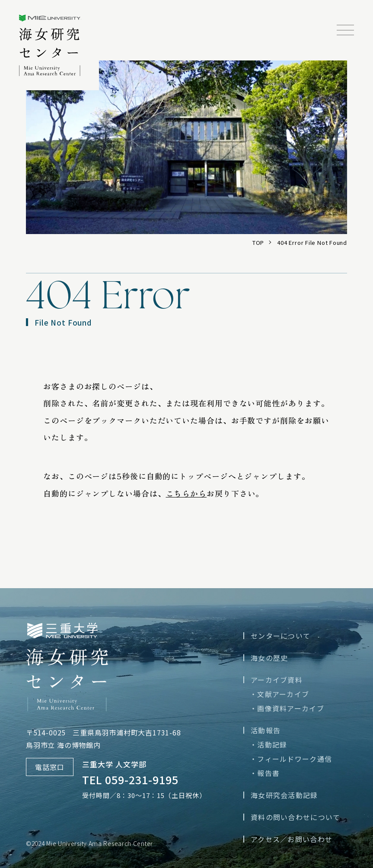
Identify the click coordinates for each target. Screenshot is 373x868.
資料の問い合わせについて (295, 817)
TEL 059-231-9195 (130, 779)
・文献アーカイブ (279, 694)
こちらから (186, 493)
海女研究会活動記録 (284, 795)
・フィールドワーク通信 (291, 759)
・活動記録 (268, 744)
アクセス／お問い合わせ (292, 839)
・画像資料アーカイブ (287, 708)
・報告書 (265, 773)
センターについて (281, 636)
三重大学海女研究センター (59, 50)
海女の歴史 (269, 658)
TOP (258, 242)
